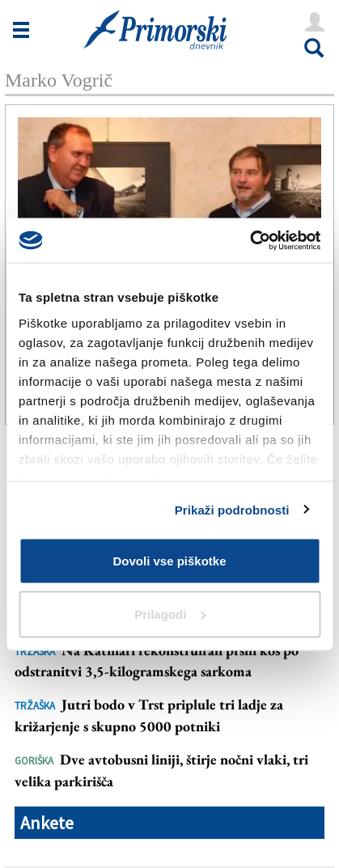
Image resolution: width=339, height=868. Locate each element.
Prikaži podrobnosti (232, 509)
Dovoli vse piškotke (169, 561)
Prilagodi (170, 614)
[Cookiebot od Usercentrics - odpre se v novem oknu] (250, 240)
